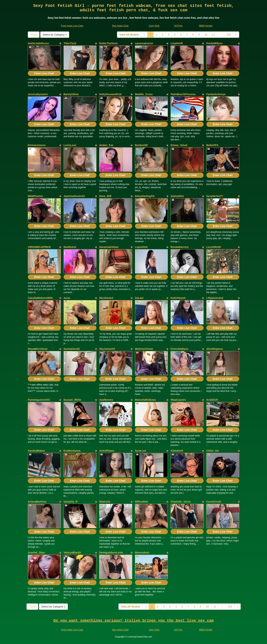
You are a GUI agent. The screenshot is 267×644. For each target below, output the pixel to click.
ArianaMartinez (37, 502)
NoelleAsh (70, 247)
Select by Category (55, 35)
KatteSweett (178, 298)
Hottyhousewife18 (110, 94)
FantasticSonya (216, 94)
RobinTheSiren (108, 43)
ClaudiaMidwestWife (40, 298)
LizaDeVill (177, 43)
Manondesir (142, 553)
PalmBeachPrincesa (183, 94)
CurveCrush (214, 502)
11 (213, 35)
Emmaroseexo (37, 145)
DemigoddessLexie (111, 553)
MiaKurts (105, 502)
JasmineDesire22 (74, 196)
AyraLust (141, 451)
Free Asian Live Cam (72, 26)
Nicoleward (106, 298)
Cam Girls (154, 26)
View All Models (129, 35)
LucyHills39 (214, 247)
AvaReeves (106, 400)
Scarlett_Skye (36, 553)
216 (228, 35)
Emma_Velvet (179, 145)
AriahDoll (212, 400)
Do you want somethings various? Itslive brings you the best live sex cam (133, 621)
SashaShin (177, 196)
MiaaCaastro (178, 400)
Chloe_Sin (213, 451)
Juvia (67, 298)
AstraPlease (107, 451)
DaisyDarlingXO (145, 196)
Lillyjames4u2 (215, 298)
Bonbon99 (141, 145)
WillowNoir (142, 502)
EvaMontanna (72, 451)
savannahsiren (144, 43)
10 (206, 35)
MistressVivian (144, 349)
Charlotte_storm (181, 502)
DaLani (139, 298)
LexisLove (70, 145)
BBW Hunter (206, 26)
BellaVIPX (212, 145)
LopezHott (141, 247)
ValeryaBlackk (72, 553)
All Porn (178, 26)
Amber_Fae (106, 145)
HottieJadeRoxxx (38, 43)
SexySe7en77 (215, 196)
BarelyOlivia (71, 94)
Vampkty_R (71, 502)
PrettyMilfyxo (215, 43)
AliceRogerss (215, 349)
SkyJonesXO (107, 349)
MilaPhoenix (35, 196)
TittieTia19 (70, 43)
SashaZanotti (72, 349)
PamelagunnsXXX (39, 400)
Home (34, 35)
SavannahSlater (109, 247)
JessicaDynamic (38, 94)
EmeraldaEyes (179, 349)
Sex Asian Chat (120, 26)
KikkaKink (177, 451)
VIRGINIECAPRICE (39, 247)
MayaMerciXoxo (38, 349)
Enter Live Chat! (44, 73)
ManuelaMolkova (145, 400)
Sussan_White (72, 400)
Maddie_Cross (144, 94)
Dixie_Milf (105, 196)
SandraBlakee (36, 451)
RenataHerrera (180, 247)
